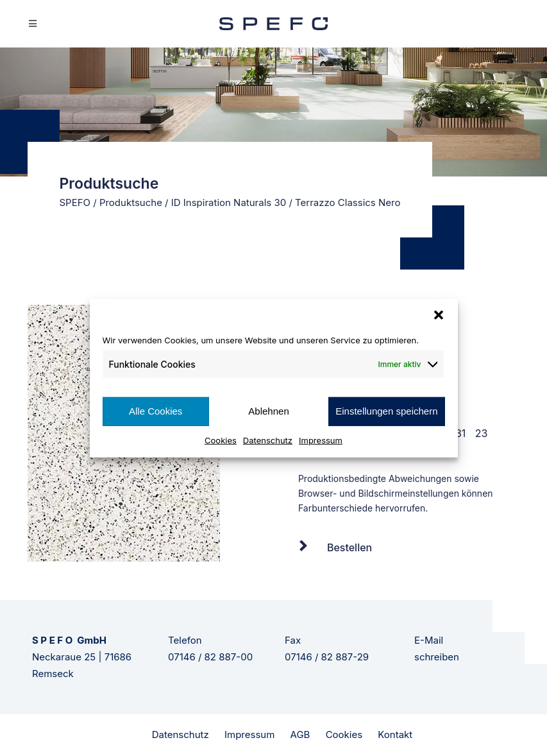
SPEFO (75, 202)
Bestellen (349, 547)
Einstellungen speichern (386, 411)
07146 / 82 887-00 (210, 657)
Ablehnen (268, 411)
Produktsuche (131, 202)
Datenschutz (268, 440)
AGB (300, 735)
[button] (439, 315)
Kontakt (395, 735)
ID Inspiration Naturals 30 (229, 202)
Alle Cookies (156, 411)
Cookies (221, 440)
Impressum (321, 440)
